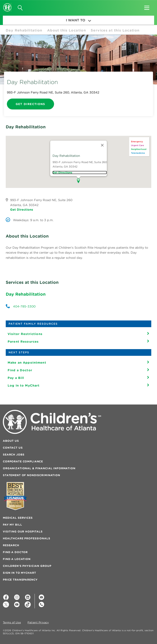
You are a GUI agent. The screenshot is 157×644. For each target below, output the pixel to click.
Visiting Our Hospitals (23, 532)
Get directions (62, 172)
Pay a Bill (16, 378)
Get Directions (30, 104)
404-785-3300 (24, 306)
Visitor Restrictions (25, 334)
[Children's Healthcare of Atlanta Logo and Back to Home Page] (7, 5)
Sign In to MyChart (19, 573)
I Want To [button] (78, 20)
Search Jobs (14, 455)
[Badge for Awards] (15, 496)
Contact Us (13, 448)
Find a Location (17, 559)
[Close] (102, 145)
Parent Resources (23, 341)
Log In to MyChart (24, 385)
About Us (11, 441)
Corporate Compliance (23, 461)
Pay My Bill (12, 525)
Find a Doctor (20, 370)
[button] (147, 6)
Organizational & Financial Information (39, 468)
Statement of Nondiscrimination (32, 475)
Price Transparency (20, 580)
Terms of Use (12, 623)
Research (11, 545)
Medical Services (18, 518)
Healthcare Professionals (27, 538)
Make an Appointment (27, 362)
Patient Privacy (38, 623)
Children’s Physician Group (27, 566)
